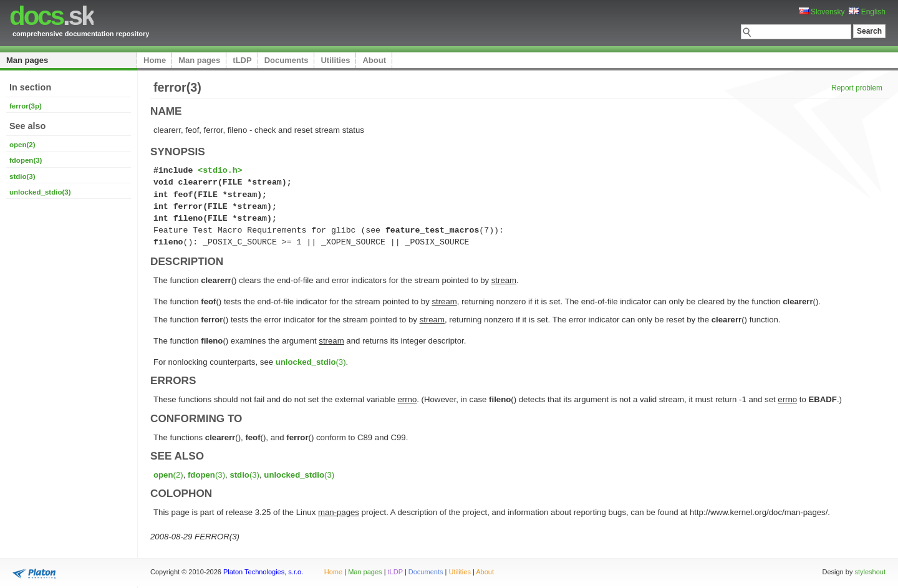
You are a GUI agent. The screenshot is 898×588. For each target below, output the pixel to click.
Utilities (335, 60)
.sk (51, 16)
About (374, 60)
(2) (168, 475)
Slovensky (822, 12)
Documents (287, 60)
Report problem (857, 88)
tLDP (242, 60)
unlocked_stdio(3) (40, 192)
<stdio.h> (220, 170)
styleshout (870, 572)
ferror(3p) (26, 106)
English (867, 12)
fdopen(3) (26, 160)
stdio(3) (22, 176)
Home (155, 60)
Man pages (27, 60)
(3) (311, 362)
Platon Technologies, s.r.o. (263, 572)
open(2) (22, 145)
